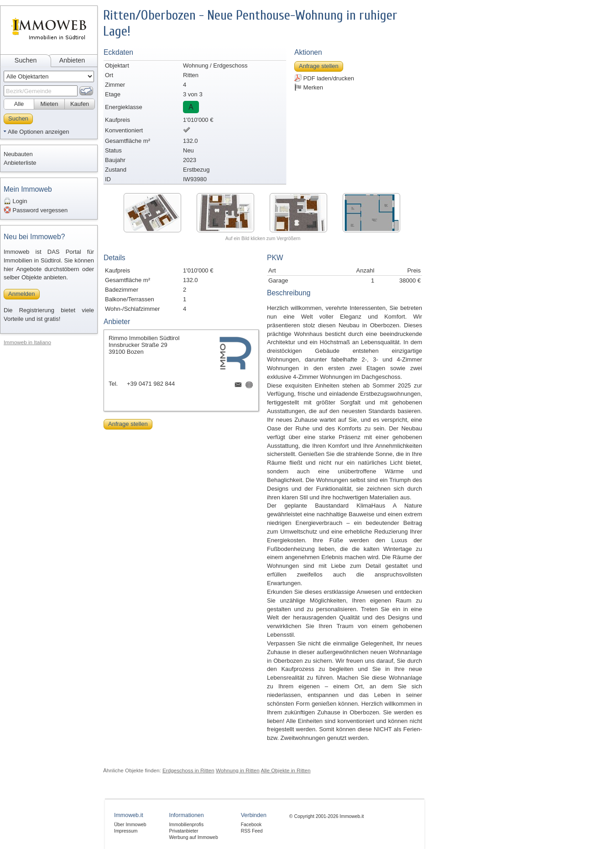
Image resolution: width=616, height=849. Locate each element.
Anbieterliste (20, 163)
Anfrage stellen (319, 66)
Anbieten (72, 60)
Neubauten (18, 154)
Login (15, 201)
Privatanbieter (183, 831)
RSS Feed (252, 831)
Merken (309, 87)
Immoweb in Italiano (27, 342)
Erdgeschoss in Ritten (188, 770)
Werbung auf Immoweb (193, 837)
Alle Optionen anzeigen (38, 132)
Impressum (126, 831)
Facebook (251, 825)
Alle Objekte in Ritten (285, 770)
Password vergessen (36, 210)
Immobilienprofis (186, 825)
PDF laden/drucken (324, 78)
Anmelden (22, 294)
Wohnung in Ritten (238, 770)
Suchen (26, 60)
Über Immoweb (130, 825)
